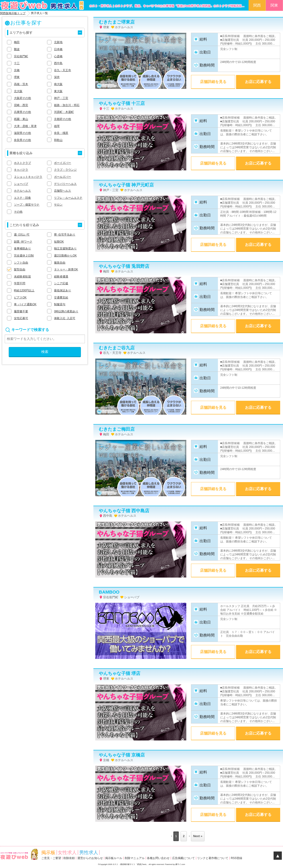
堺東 (17, 77)
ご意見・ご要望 (51, 858)
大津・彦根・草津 (25, 126)
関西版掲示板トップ (13, 13)
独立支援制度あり (65, 248)
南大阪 (58, 84)
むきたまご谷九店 (117, 348)
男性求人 (89, 852)
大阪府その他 (22, 98)
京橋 (17, 70)
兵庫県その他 (22, 112)
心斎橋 (58, 56)
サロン (58, 205)
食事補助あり (22, 248)
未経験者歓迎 (22, 277)
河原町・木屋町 (64, 112)
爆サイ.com (180, 864)
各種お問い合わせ (158, 858)
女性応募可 (21, 318)
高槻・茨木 (21, 84)
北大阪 (18, 91)
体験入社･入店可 (65, 318)
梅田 (17, 42)
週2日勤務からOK (65, 256)
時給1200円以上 (24, 290)
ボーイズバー (62, 163)
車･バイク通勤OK (25, 304)
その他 (18, 212)
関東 (274, 5)
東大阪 (58, 91)
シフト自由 (21, 263)
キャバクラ (21, 170)
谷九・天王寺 (62, 70)
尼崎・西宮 (21, 105)
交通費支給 (61, 298)
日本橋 (58, 49)
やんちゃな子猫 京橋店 (122, 755)
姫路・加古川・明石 (67, 105)
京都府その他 (62, 119)
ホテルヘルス (22, 191)
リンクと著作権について (213, 858)
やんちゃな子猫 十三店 (122, 103)
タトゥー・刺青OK (66, 269)
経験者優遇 (61, 277)
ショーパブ (21, 184)
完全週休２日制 (24, 256)
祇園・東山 (21, 119)
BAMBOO (109, 592)
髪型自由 (20, 269)
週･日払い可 (22, 235)
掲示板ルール (114, 858)
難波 (17, 49)
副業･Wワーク (23, 242)
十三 (17, 63)
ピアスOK (20, 298)
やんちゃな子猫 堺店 (120, 673)
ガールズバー (62, 177)
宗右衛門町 (21, 56)
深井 (57, 77)
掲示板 (48, 852)
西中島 (58, 63)
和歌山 (58, 140)
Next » (198, 836)
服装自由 (60, 263)
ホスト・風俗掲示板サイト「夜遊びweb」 (131, 864)
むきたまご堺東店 (117, 22)
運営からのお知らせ (90, 858)
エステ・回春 (22, 198)
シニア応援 (61, 283)
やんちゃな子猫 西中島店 (124, 511)
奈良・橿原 (61, 133)
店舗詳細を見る (213, 82)
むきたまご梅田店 (117, 429)
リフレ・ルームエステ (68, 198)
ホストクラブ (22, 163)
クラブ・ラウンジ (65, 170)
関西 (257, 5)
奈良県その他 (22, 140)
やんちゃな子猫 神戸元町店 (126, 185)
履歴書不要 (21, 311)
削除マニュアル (135, 858)
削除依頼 (69, 858)
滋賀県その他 (22, 133)
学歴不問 (20, 283)
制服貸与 (60, 304)
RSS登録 (237, 858)
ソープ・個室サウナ (27, 205)
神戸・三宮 (61, 98)
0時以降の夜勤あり (66, 311)
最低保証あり (62, 290)
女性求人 (67, 852)
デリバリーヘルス (65, 184)
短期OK (59, 242)
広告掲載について (183, 858)
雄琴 (57, 126)
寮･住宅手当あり (65, 235)
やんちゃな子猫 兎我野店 (124, 266)
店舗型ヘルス (62, 191)
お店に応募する (258, 82)
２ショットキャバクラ (28, 177)
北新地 (58, 42)
